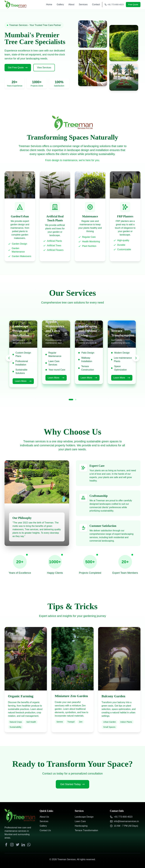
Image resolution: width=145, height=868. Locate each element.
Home (49, 4)
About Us (44, 817)
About (71, 4)
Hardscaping (81, 826)
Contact (96, 4)
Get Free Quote (18, 68)
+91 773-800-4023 (114, 5)
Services (83, 4)
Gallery (60, 4)
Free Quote (133, 5)
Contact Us (45, 830)
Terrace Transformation (86, 830)
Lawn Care (80, 821)
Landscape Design (84, 817)
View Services (44, 68)
